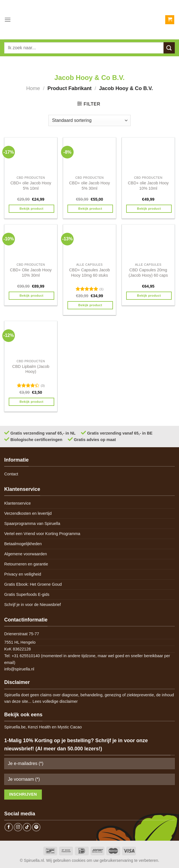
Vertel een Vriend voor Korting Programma (42, 534)
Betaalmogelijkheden (23, 544)
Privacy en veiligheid (23, 574)
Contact (11, 474)
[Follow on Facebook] (9, 827)
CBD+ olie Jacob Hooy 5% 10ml (31, 186)
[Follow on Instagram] (18, 827)
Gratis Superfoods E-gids (27, 594)
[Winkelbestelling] (89, 120)
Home (33, 88)
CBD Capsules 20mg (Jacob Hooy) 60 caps (148, 273)
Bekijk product (32, 209)
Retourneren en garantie (26, 564)
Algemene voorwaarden (26, 554)
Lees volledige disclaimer (55, 701)
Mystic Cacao (70, 727)
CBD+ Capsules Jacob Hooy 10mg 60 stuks (89, 273)
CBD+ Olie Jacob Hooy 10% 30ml (31, 273)
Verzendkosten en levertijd (28, 513)
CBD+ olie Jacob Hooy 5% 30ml (89, 186)
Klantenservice (17, 503)
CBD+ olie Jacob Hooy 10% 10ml (148, 186)
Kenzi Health (39, 727)
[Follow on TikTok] (27, 827)
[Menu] (8, 20)
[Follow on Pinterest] (36, 827)
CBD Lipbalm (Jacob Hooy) (31, 369)
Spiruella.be (15, 727)
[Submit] (169, 48)
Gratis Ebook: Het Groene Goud (33, 584)
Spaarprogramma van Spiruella (32, 524)
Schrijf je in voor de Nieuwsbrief (33, 605)
